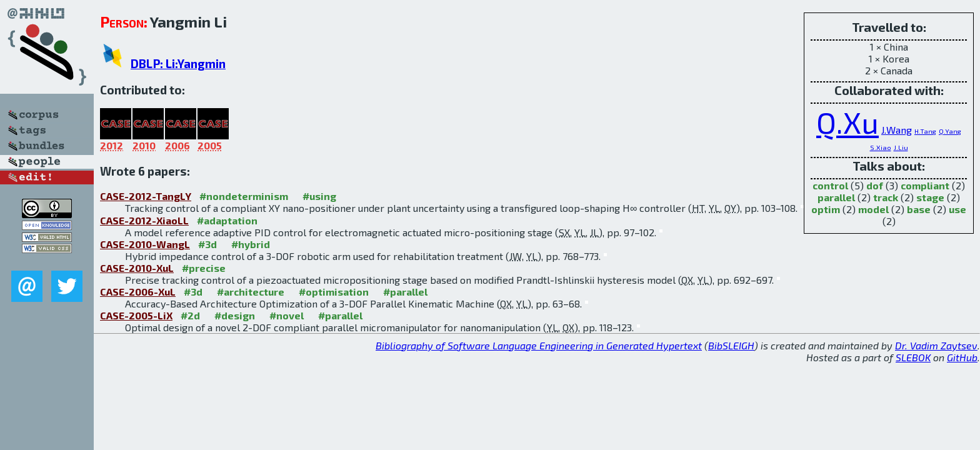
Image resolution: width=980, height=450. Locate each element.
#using (319, 196)
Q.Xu (847, 122)
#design (235, 315)
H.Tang (925, 131)
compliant (925, 185)
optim (826, 209)
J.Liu (901, 147)
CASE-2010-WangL (145, 244)
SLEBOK (913, 357)
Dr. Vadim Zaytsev (936, 345)
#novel (287, 315)
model (873, 209)
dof (875, 185)
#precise (204, 268)
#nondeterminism (244, 196)
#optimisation (334, 292)
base (919, 209)
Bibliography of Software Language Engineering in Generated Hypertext (539, 345)
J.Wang (897, 130)
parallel (836, 197)
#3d (207, 244)
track (886, 197)
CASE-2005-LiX (136, 315)
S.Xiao (881, 147)
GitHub (962, 357)
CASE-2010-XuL (137, 268)
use (957, 209)
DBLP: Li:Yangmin (178, 63)
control (830, 185)
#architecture (251, 292)
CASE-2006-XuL (138, 292)
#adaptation (227, 220)
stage (930, 197)
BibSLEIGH (731, 345)
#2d (190, 315)
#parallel (405, 292)
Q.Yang (950, 131)
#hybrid (251, 244)
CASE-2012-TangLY (146, 196)
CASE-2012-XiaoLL (144, 220)
